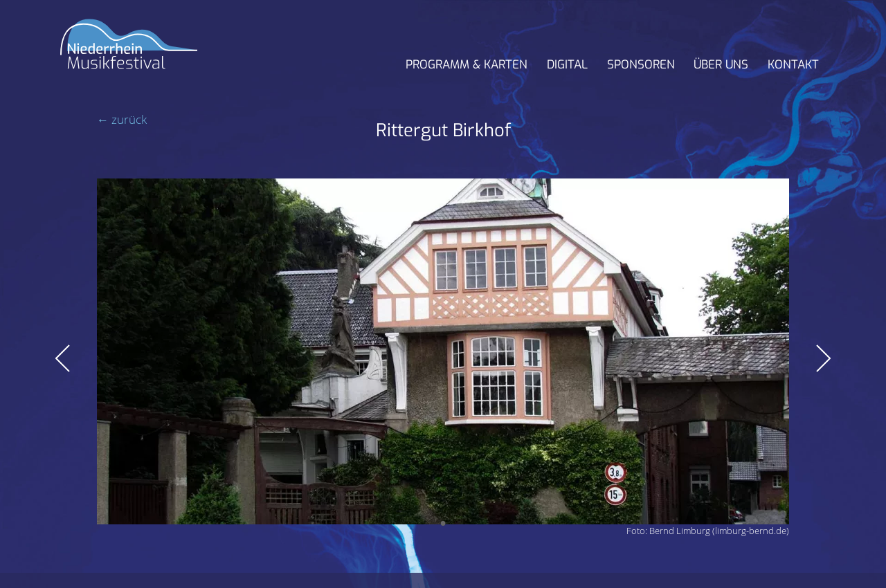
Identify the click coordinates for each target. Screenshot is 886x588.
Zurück (63, 358)
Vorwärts (823, 358)
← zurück (122, 119)
